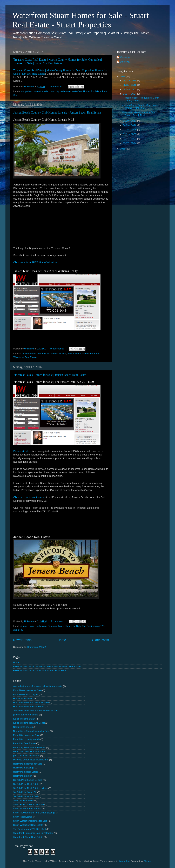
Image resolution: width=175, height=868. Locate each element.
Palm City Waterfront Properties (29, 747)
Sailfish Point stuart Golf (25, 796)
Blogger (147, 861)
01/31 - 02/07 (130, 134)
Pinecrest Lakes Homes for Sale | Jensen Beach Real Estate (50, 375)
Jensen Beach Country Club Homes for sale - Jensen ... (141, 106)
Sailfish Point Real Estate (26, 784)
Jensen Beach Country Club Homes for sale (44, 354)
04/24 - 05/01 (130, 89)
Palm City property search (26, 739)
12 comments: (57, 621)
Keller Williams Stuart (24, 719)
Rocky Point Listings (24, 768)
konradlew (124, 861)
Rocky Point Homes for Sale (28, 764)
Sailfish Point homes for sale (28, 780)
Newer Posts (22, 640)
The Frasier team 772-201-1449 (29, 829)
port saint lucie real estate (26, 756)
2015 (123, 149)
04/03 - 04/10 (130, 125)
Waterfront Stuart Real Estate (28, 837)
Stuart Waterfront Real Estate (28, 825)
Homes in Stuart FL (23, 698)
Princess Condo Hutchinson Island (31, 760)
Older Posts (100, 640)
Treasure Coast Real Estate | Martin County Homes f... (141, 99)
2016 (123, 77)
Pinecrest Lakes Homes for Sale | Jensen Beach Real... (139, 114)
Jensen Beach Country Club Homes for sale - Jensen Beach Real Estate (57, 113)
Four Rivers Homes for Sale (27, 690)
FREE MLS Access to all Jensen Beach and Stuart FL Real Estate (47, 666)
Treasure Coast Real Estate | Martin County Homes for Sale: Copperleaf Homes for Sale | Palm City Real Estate (58, 61)
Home (62, 640)
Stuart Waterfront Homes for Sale (30, 821)
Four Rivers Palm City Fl (26, 694)
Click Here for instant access (29, 497)
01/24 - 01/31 (130, 139)
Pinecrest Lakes (22, 451)
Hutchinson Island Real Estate (29, 706)
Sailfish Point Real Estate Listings (30, 788)
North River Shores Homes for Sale (31, 731)
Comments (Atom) (37, 647)
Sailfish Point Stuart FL (25, 792)
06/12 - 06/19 (130, 80)
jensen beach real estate (80, 354)
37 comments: (57, 349)
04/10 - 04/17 (130, 121)
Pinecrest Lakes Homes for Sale (64, 626)
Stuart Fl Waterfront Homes (27, 809)
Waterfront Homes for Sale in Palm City (33, 833)
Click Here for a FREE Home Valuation (35, 262)
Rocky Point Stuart (23, 776)
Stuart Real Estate (23, 817)
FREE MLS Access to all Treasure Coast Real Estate (40, 671)
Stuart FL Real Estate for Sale (28, 805)
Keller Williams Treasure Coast (29, 723)
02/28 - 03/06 (130, 130)
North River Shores (23, 727)
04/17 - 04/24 (130, 94)
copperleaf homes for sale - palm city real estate (46, 91)
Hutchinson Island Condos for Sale (31, 702)
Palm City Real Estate (24, 743)
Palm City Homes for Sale (26, 735)
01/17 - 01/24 (130, 143)
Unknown (125, 57)
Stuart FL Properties (23, 800)
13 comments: (56, 87)
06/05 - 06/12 (130, 85)
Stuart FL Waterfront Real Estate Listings (34, 813)
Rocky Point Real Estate (26, 772)
